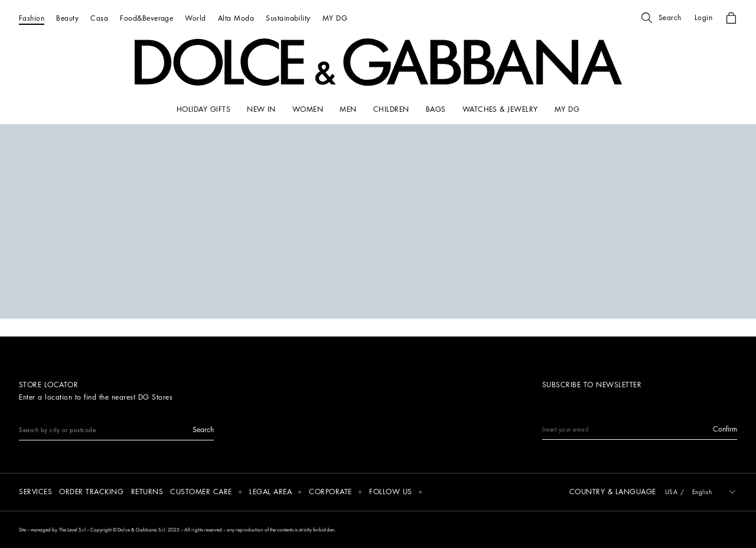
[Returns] (147, 493)
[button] (661, 18)
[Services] (35, 493)
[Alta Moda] (236, 18)
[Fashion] (32, 18)
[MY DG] (335, 18)
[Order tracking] (91, 493)
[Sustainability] (288, 18)
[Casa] (99, 18)
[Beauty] (67, 18)
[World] (195, 18)
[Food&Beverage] (146, 18)
